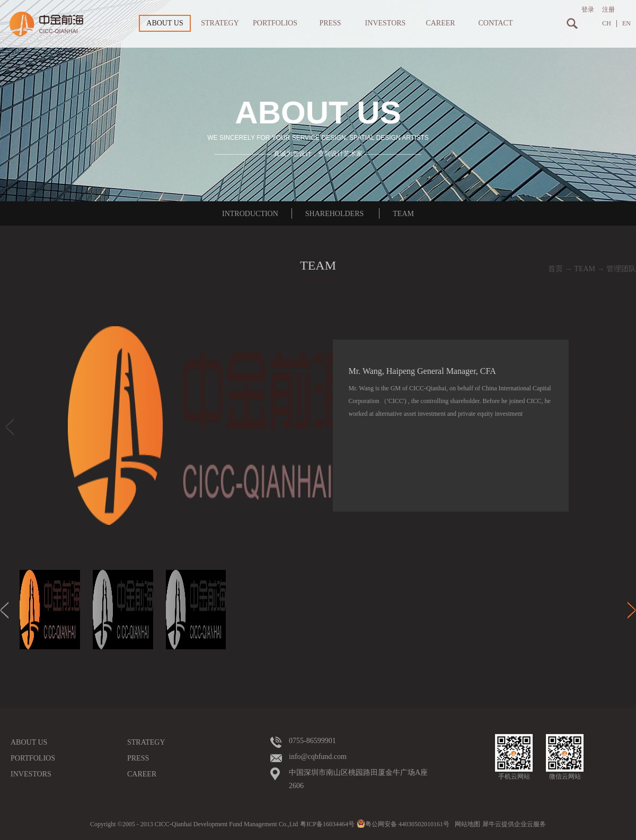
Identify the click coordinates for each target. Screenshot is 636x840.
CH (607, 24)
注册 (608, 10)
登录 (588, 10)
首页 (555, 269)
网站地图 (466, 824)
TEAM (585, 269)
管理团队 (621, 269)
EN (626, 24)
